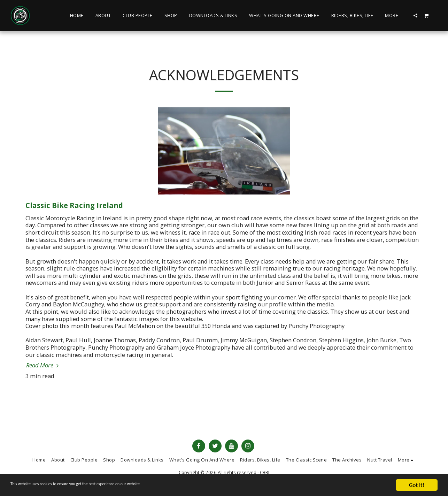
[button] (415, 15)
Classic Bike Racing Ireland (74, 205)
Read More (43, 365)
